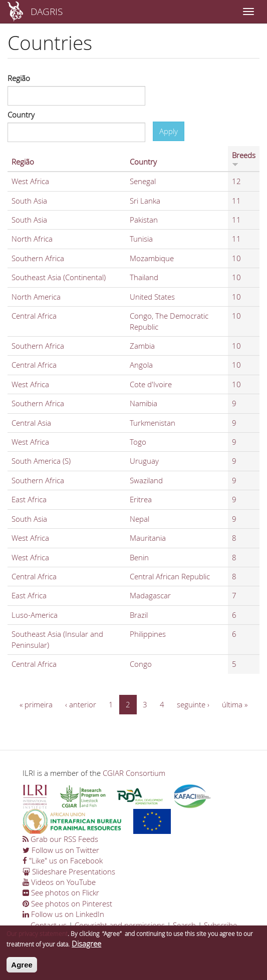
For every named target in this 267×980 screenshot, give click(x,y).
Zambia (142, 346)
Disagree (86, 947)
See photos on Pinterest (67, 903)
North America (36, 297)
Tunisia (141, 239)
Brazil (139, 615)
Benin (139, 557)
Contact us (49, 925)
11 (236, 201)
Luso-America (35, 615)
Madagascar (150, 595)
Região (19, 78)
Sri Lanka (145, 201)
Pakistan (144, 220)
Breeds (244, 159)
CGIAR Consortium (134, 773)
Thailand (144, 277)
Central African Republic (170, 576)
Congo (141, 664)
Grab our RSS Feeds (60, 839)
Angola (141, 365)
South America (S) (41, 461)
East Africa (29, 499)
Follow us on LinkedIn (63, 914)
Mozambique (152, 258)
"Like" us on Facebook (63, 860)
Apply (169, 131)
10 (236, 258)
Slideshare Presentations (69, 871)
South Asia (29, 201)
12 (236, 181)
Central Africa (34, 316)
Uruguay (144, 461)
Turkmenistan (153, 423)
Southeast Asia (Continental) (59, 277)
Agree (22, 968)
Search (184, 925)
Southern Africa (38, 258)
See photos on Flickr (61, 892)
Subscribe (220, 925)
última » (235, 704)
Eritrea (141, 499)
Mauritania (148, 538)
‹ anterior (81, 704)
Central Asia (31, 423)
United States (152, 297)
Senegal (143, 181)
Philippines (148, 634)
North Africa (32, 239)
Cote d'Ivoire (151, 384)
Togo (138, 442)
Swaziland (146, 480)
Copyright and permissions (120, 925)
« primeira (36, 704)
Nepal (140, 519)
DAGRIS (47, 11)
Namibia (144, 403)
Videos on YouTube (59, 882)
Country (21, 115)
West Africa (30, 181)
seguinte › (193, 704)
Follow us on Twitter (61, 850)
